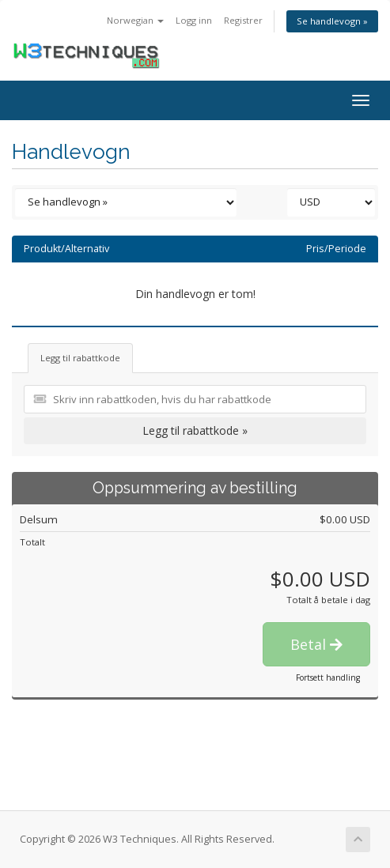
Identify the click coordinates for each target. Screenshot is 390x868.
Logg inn (194, 20)
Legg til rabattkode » (195, 430)
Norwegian (135, 20)
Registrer (243, 20)
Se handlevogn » (332, 21)
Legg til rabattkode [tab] (80, 358)
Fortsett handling (328, 677)
